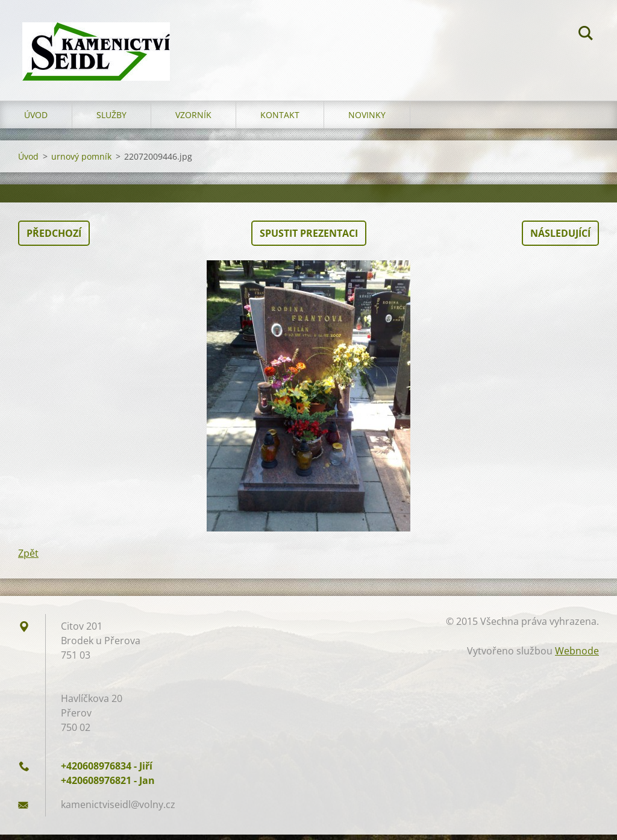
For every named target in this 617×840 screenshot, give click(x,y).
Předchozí (54, 239)
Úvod (36, 120)
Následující (560, 239)
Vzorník (193, 120)
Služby (111, 120)
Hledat (586, 35)
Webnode (577, 656)
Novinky (367, 120)
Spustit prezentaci (309, 239)
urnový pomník (81, 162)
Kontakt (280, 120)
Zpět (28, 559)
